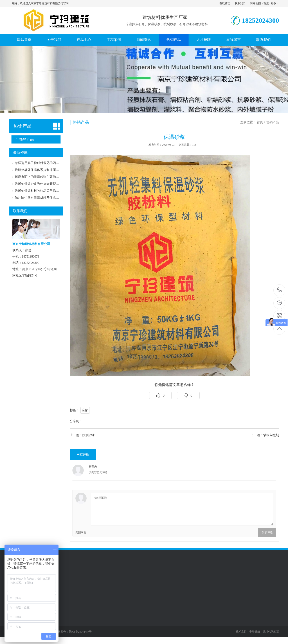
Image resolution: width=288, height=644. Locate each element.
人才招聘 (204, 40)
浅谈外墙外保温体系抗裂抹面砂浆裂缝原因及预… (49, 170)
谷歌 (274, 3)
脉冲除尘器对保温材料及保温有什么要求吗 (45, 198)
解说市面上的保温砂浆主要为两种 (38, 177)
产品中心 (84, 40)
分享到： (76, 421)
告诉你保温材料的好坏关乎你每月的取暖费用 (46, 191)
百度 (266, 3)
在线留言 (225, 3)
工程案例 (114, 40)
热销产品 (174, 40)
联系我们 (240, 3)
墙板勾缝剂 (271, 435)
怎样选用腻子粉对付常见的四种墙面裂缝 (43, 163)
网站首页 (24, 40)
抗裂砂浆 (89, 435)
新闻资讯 (144, 40)
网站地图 (255, 3)
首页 (260, 122)
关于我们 (54, 40)
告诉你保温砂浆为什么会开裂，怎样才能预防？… (49, 184)
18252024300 (280, 290)
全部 (85, 410)
